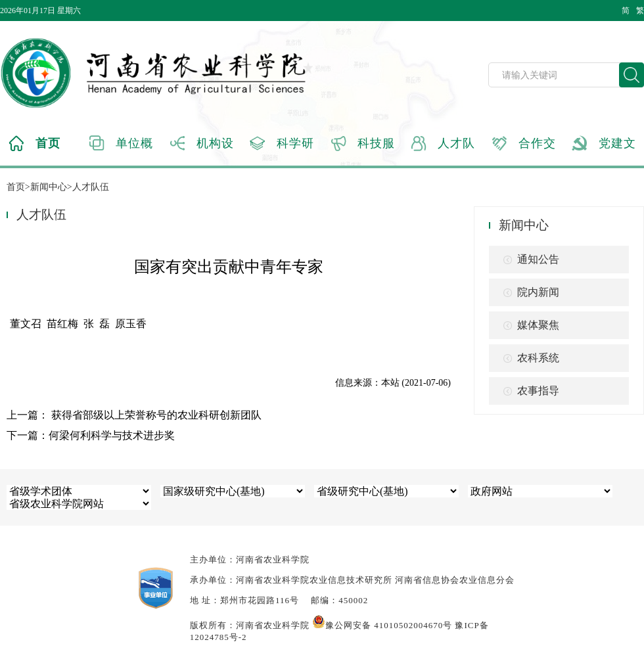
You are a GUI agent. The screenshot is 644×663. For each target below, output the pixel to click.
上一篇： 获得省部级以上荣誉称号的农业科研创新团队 (134, 415)
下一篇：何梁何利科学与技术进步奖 (91, 435)
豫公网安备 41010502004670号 (382, 625)
